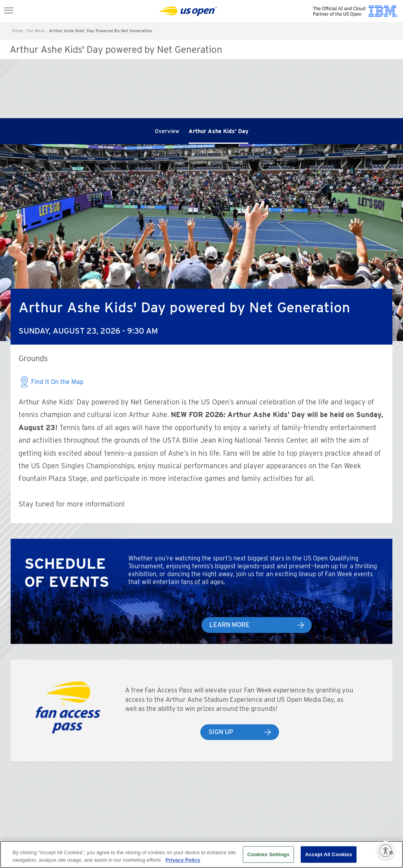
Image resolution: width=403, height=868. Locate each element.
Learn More (229, 625)
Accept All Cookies (329, 854)
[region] (201, 854)
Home (18, 31)
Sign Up (221, 732)
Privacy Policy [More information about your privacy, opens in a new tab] (183, 860)
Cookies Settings (268, 854)
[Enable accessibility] (386, 851)
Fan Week (36, 31)
